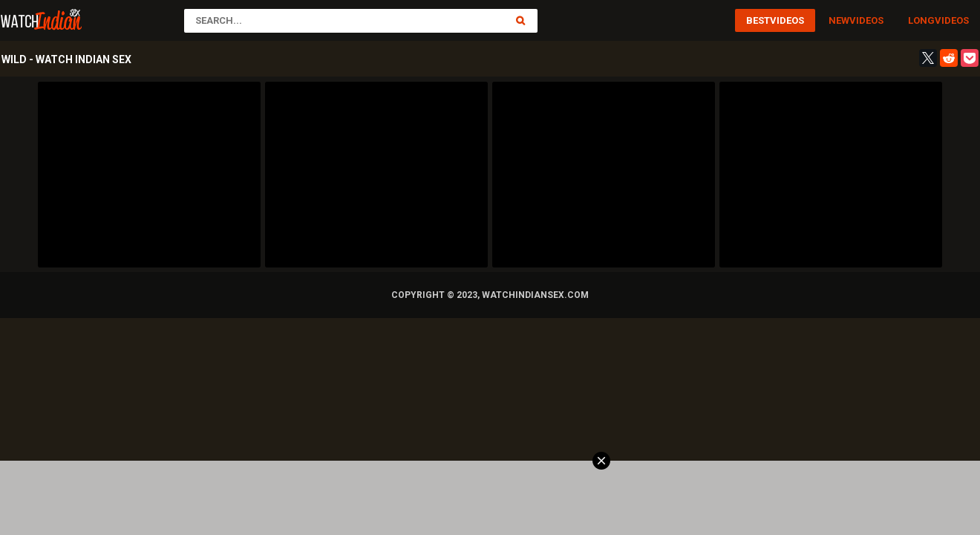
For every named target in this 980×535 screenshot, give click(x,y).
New (839, 20)
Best (758, 20)
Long (921, 20)
